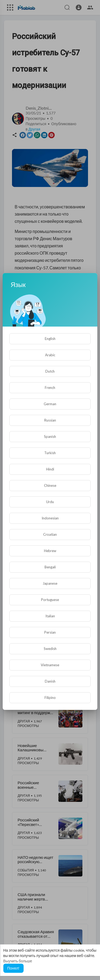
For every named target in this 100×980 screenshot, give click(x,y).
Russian (50, 420)
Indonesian (50, 518)
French (50, 388)
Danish (50, 681)
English (50, 339)
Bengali (50, 567)
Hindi (50, 469)
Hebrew (50, 551)
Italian (50, 616)
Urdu (50, 502)
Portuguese (50, 600)
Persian (50, 632)
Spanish (50, 437)
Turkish (50, 453)
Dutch (50, 371)
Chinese (50, 485)
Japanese (50, 583)
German (50, 404)
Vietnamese (50, 665)
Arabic (50, 355)
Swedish (50, 649)
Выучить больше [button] (18, 961)
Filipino (50, 698)
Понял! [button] (13, 968)
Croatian (50, 534)
